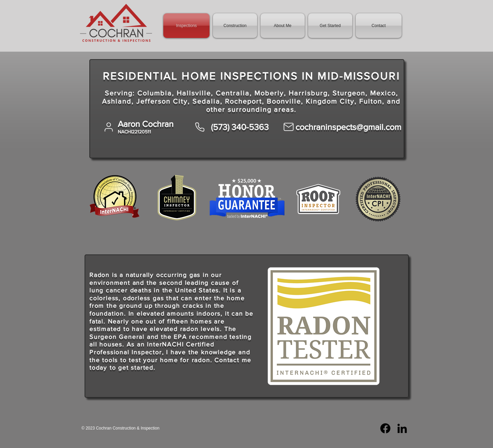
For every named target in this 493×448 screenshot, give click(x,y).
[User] (109, 127)
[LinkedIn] (402, 428)
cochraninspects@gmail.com (348, 127)
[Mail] (289, 127)
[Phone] (200, 127)
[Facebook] (385, 428)
